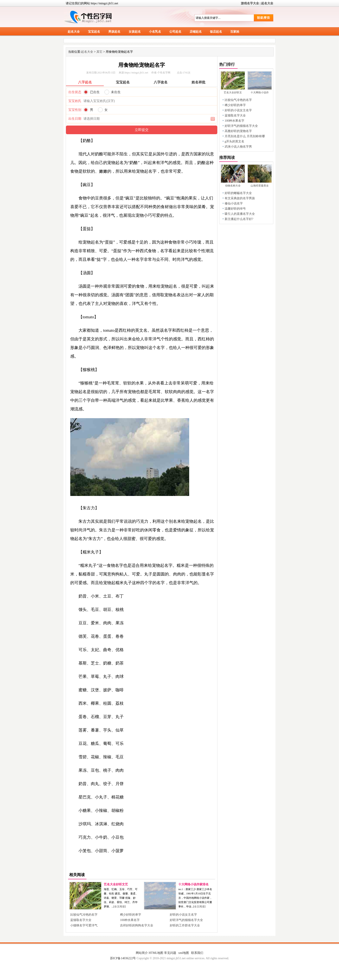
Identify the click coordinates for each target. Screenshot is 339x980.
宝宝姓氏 (75, 101)
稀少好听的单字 (131, 915)
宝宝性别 (75, 110)
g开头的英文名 (234, 141)
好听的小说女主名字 (183, 915)
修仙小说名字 (234, 203)
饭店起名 (216, 32)
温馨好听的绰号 (235, 209)
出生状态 (75, 92)
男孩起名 (114, 32)
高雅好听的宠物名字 (238, 131)
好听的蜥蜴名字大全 (238, 193)
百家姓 (235, 32)
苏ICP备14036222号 (123, 958)
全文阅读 (120, 907)
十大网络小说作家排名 (193, 884)
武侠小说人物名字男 (238, 147)
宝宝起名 (94, 32)
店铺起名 (196, 32)
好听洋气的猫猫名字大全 (186, 920)
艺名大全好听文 (233, 92)
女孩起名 (135, 32)
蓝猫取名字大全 (81, 920)
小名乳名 (155, 32)
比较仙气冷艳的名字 (84, 915)
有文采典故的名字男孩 (240, 198)
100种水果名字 (130, 920)
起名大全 (267, 3)
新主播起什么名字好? (239, 219)
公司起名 (175, 32)
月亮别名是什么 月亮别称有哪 (245, 136)
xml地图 (184, 953)
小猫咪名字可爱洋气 (84, 925)
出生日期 (75, 119)
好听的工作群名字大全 (185, 925)
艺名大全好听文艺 (116, 884)
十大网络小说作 (260, 92)
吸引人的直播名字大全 (240, 214)
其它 (99, 52)
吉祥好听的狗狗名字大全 (137, 925)
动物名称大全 (233, 186)
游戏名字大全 (250, 3)
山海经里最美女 (260, 186)
